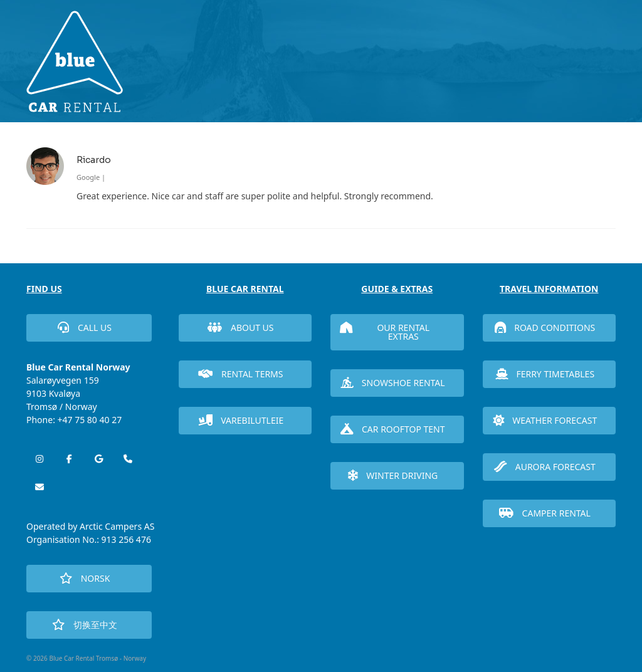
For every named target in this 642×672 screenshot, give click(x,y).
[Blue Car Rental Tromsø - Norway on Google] (98, 459)
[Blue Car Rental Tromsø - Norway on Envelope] (39, 487)
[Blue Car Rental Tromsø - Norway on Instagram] (39, 459)
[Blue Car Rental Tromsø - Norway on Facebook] (69, 459)
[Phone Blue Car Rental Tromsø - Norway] (128, 459)
